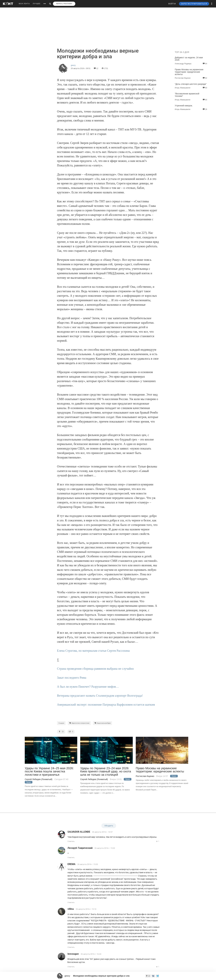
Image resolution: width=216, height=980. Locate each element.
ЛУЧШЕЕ (37, 4)
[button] (212, 4)
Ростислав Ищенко (145, 776)
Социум (61, 723)
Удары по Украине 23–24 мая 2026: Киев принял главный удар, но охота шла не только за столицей (106, 772)
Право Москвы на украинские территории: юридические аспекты (189, 72)
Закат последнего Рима (72, 678)
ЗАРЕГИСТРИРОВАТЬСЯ (194, 4)
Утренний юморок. (184, 106)
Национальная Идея (103, 723)
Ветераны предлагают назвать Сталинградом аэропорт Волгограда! (100, 696)
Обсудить (109, 826)
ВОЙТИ (172, 4)
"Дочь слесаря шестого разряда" (191, 84)
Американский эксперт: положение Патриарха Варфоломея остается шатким (106, 705)
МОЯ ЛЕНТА (24, 4)
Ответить (71, 841)
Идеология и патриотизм (79, 723)
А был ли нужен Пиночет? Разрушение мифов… (88, 687)
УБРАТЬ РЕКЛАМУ (64, 4)
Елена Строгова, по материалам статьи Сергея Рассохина (93, 651)
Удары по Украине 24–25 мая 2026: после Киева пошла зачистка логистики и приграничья (49, 772)
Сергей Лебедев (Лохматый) (39, 779)
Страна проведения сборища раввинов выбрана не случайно (95, 669)
